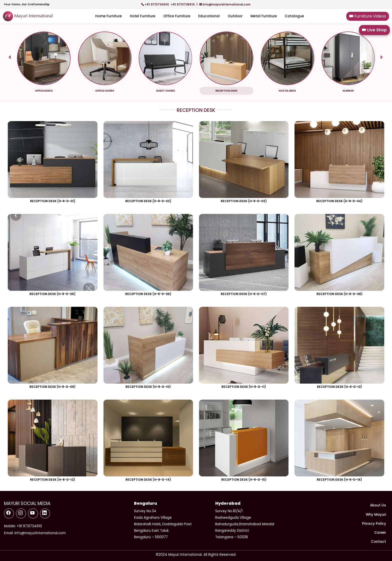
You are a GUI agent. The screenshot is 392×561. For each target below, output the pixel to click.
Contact (378, 542)
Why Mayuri (376, 515)
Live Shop (374, 30)
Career (380, 533)
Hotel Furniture (142, 16)
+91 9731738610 (183, 5)
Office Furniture (177, 16)
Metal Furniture (264, 16)
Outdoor (235, 16)
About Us (378, 505)
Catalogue (294, 16)
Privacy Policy (374, 524)
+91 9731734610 (155, 5)
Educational (209, 16)
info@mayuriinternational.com (225, 5)
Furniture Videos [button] (368, 16)
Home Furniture (108, 16)
